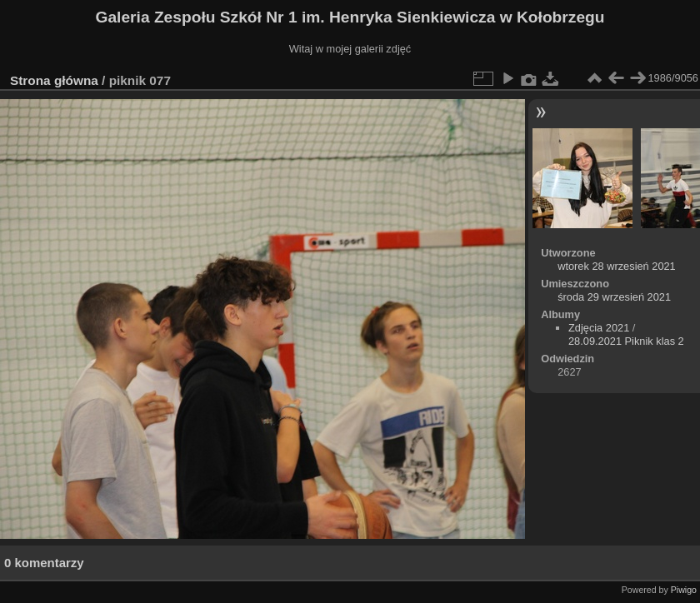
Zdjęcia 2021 (599, 328)
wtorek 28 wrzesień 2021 (617, 266)
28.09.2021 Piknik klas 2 (626, 341)
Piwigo (684, 590)
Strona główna (54, 80)
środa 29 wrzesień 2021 (614, 297)
